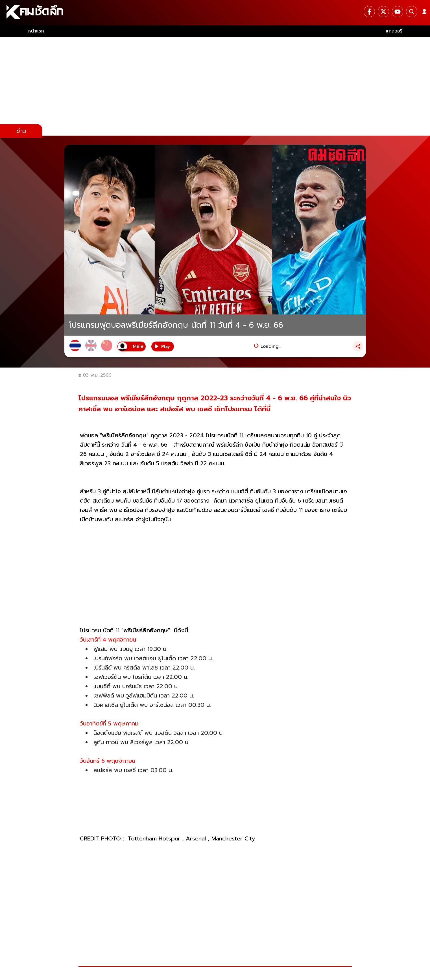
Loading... (271, 346)
